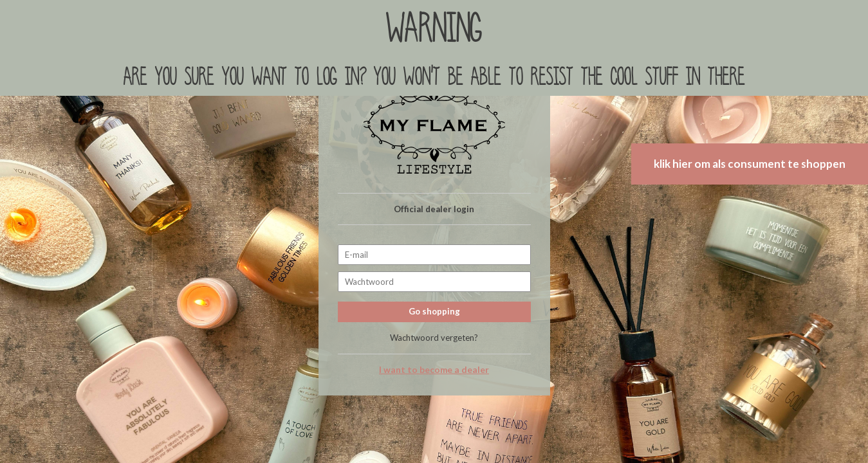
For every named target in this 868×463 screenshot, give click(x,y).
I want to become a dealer (434, 370)
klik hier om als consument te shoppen (750, 164)
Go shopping (434, 311)
